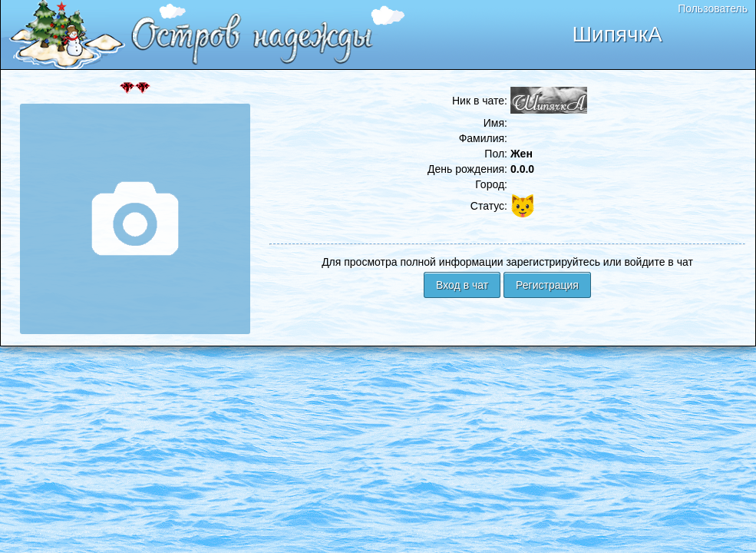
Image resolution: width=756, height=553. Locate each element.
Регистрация (547, 285)
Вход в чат (462, 285)
